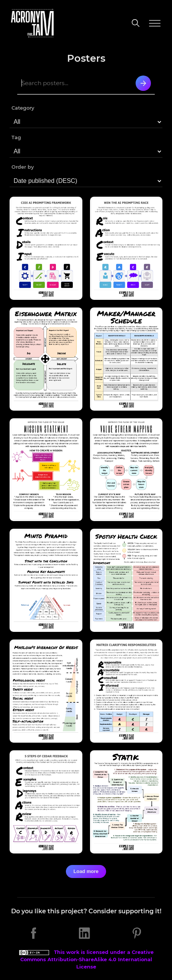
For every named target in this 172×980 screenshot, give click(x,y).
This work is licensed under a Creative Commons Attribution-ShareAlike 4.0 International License (86, 959)
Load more (86, 871)
